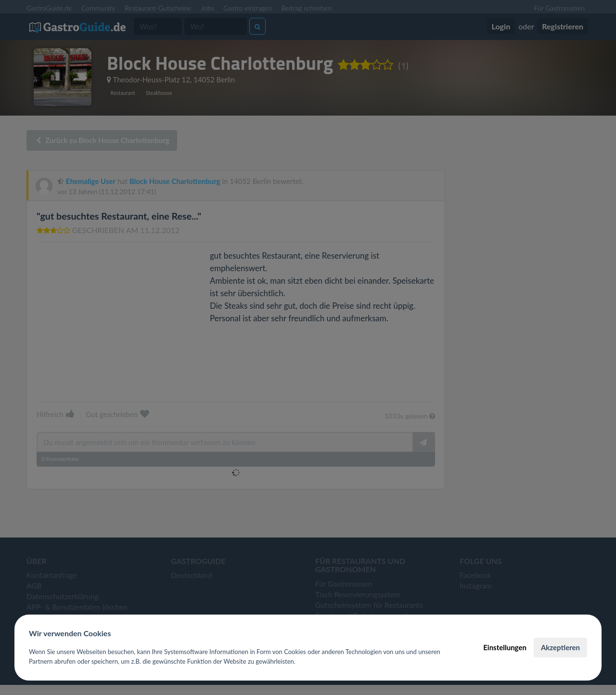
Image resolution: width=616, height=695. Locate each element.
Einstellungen (505, 647)
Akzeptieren (560, 647)
